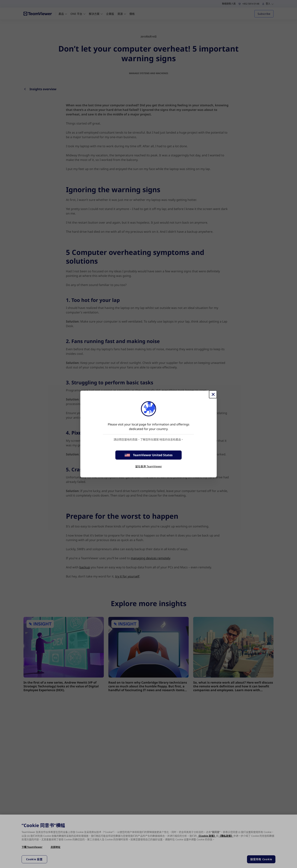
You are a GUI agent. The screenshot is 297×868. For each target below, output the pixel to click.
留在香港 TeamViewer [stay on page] (149, 466)
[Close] (213, 394)
